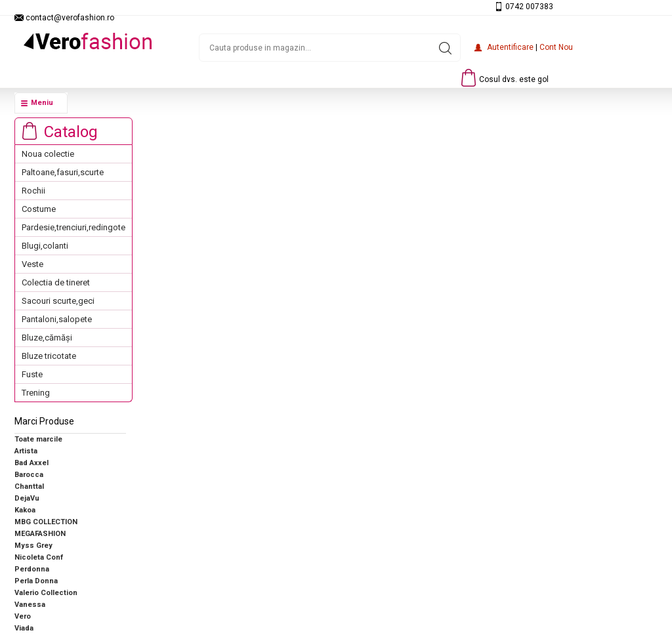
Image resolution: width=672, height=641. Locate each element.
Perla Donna (36, 581)
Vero (23, 616)
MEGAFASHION (40, 534)
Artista (26, 451)
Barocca (29, 475)
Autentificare (510, 47)
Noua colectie (48, 154)
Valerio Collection (46, 593)
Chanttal (29, 486)
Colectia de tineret (56, 282)
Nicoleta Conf (39, 557)
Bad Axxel (31, 463)
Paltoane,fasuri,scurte (63, 172)
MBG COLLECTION (46, 522)
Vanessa (30, 605)
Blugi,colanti (45, 246)
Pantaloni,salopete (57, 319)
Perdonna (32, 569)
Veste (32, 264)
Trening (36, 393)
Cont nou (556, 47)
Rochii (33, 191)
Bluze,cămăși (47, 338)
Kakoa (25, 510)
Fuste (32, 374)
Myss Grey (33, 546)
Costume (39, 209)
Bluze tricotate (49, 356)
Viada (24, 628)
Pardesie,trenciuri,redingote (73, 227)
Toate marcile (38, 439)
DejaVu (27, 498)
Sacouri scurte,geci (58, 301)
